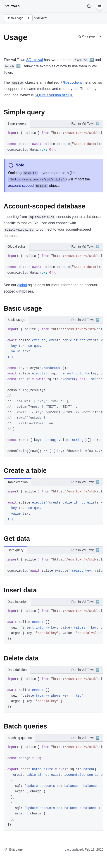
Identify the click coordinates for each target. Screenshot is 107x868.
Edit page (13, 850)
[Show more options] (100, 37)
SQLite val (35, 60)
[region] (53, 141)
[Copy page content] (86, 37)
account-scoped (21, 186)
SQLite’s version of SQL (54, 95)
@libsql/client (71, 82)
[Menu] (100, 6)
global (22, 285)
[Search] (89, 6)
